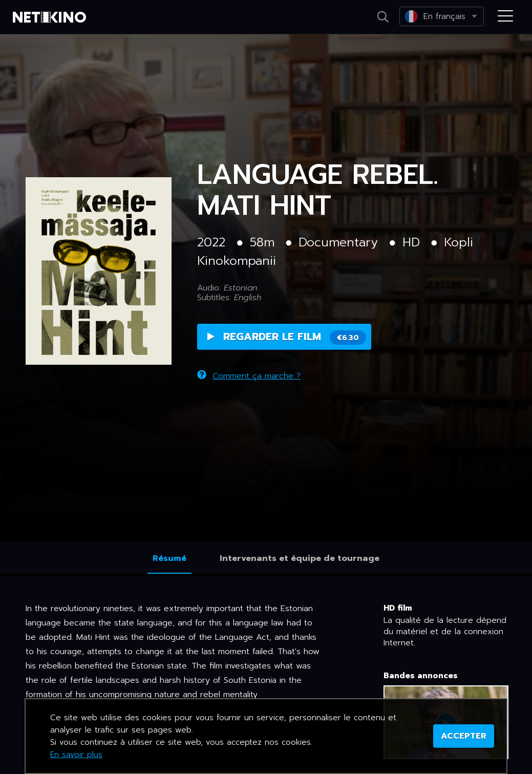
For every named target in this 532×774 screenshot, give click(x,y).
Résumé (169, 558)
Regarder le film (287, 337)
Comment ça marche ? (249, 376)
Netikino (51, 17)
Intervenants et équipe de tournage (300, 558)
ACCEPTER (464, 736)
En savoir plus (76, 755)
